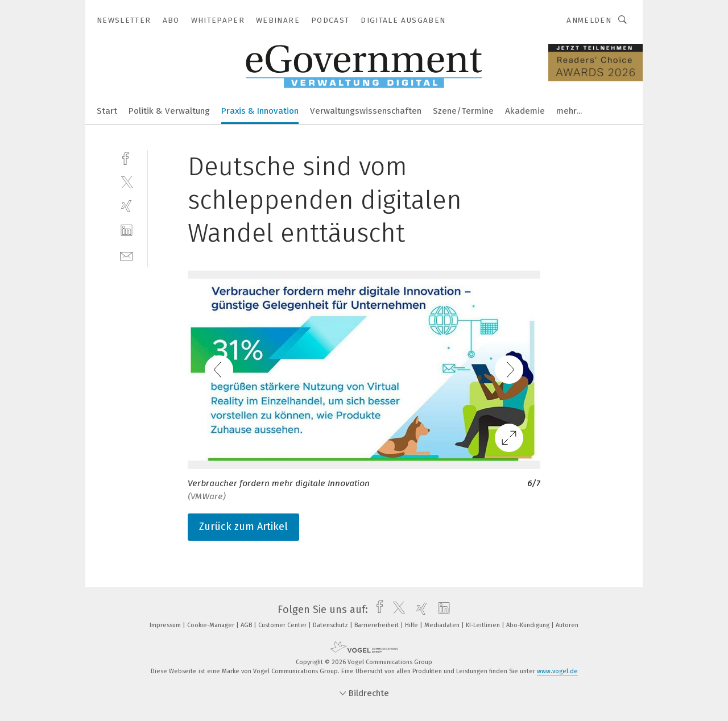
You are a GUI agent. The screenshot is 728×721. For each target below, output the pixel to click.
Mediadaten (443, 625)
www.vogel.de (557, 671)
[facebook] (127, 157)
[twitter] (127, 182)
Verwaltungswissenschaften (366, 111)
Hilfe (412, 625)
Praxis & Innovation (260, 111)
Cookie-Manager (212, 625)
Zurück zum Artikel (243, 527)
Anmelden (589, 20)
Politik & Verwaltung (169, 111)
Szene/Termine (463, 111)
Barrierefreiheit (377, 625)
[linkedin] (127, 231)
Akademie (525, 111)
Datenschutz (331, 625)
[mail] (127, 255)
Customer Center (283, 625)
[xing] (127, 206)
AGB (247, 625)
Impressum (166, 625)
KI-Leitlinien (484, 625)
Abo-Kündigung (529, 625)
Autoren (567, 625)
